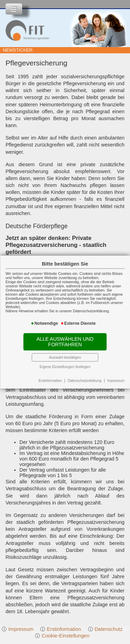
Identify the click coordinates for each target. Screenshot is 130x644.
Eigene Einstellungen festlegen (65, 367)
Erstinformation (50, 381)
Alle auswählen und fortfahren (65, 342)
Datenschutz (109, 629)
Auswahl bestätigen (65, 357)
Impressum (116, 381)
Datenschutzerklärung (84, 381)
